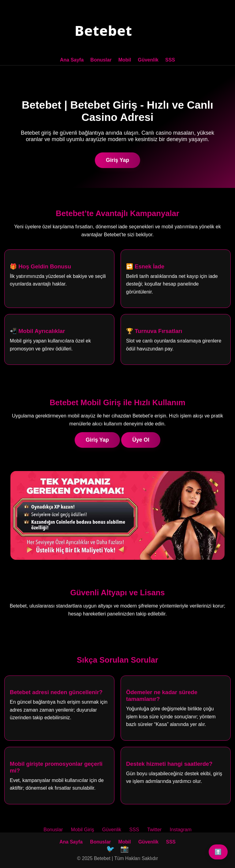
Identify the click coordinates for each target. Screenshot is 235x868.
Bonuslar (101, 60)
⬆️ (218, 852)
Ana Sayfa (72, 60)
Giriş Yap (117, 160)
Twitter (154, 830)
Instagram (181, 830)
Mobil (125, 60)
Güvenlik (148, 60)
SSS (170, 60)
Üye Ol (141, 440)
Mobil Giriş (83, 830)
